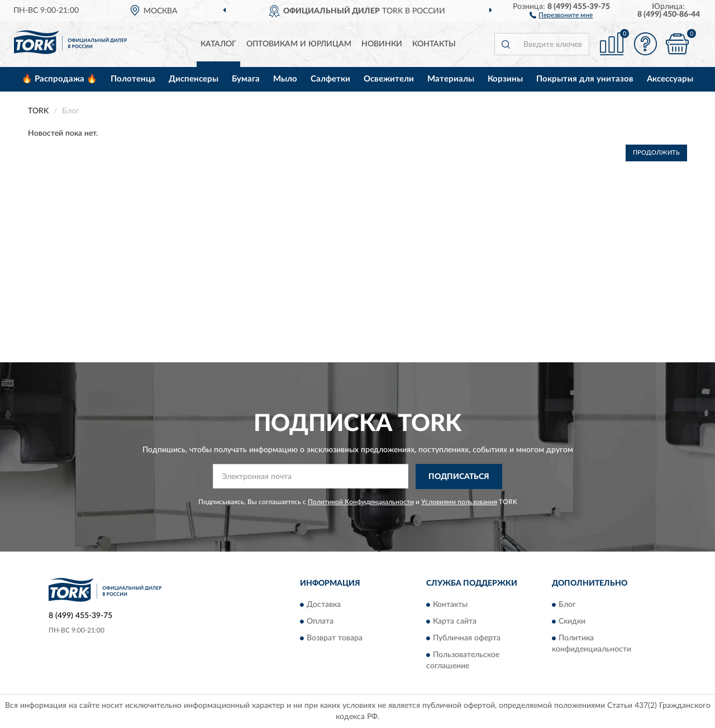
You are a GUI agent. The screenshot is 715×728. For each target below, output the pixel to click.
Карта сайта (455, 622)
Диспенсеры (194, 79)
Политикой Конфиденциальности (361, 502)
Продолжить (656, 153)
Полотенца (133, 79)
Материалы (451, 79)
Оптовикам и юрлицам (299, 44)
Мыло (285, 79)
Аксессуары (670, 79)
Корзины (505, 79)
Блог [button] (567, 605)
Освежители (389, 79)
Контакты (434, 44)
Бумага (246, 79)
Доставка (324, 605)
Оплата (320, 622)
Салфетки (330, 79)
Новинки (382, 44)
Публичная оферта (467, 639)
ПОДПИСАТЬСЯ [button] (459, 477)
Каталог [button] (218, 44)
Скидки (572, 622)
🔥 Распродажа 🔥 (59, 79)
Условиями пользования (459, 502)
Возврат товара (335, 639)
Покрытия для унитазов (585, 79)
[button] (561, 15)
